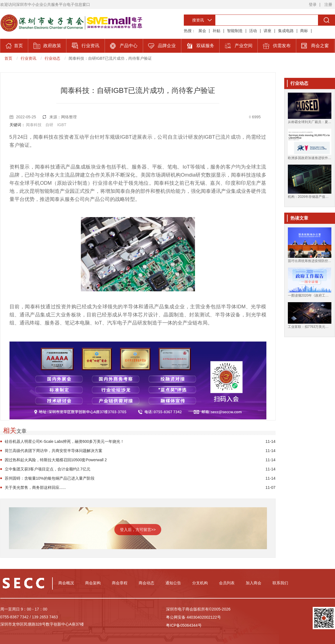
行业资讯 (28, 58)
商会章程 (120, 583)
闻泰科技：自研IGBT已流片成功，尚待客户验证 (110, 58)
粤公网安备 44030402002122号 (193, 617)
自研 (49, 125)
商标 (304, 31)
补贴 (216, 31)
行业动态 (52, 58)
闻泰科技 (34, 125)
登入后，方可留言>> (138, 530)
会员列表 (227, 583)
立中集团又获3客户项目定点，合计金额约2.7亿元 (48, 469)
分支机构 (200, 583)
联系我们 (280, 583)
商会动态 (146, 583)
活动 (253, 31)
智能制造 (235, 31)
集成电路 (286, 31)
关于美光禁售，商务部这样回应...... (35, 487)
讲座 (267, 31)
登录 (313, 4)
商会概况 (66, 583)
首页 (8, 58)
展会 (202, 31)
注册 (328, 4)
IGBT (62, 125)
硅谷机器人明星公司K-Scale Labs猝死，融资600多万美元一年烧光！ (65, 441)
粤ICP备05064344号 (184, 625)
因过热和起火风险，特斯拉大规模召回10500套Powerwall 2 (56, 460)
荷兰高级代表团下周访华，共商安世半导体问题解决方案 (54, 451)
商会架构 (93, 583)
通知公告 (173, 583)
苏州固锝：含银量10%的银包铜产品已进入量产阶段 (50, 478)
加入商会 (254, 583)
